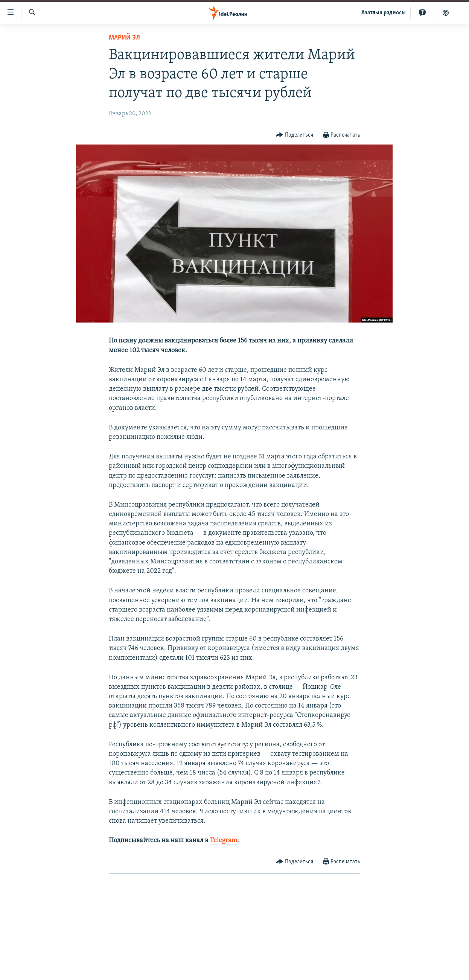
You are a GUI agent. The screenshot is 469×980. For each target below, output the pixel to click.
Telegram (223, 841)
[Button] (295, 135)
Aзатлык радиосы (384, 13)
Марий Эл (124, 38)
